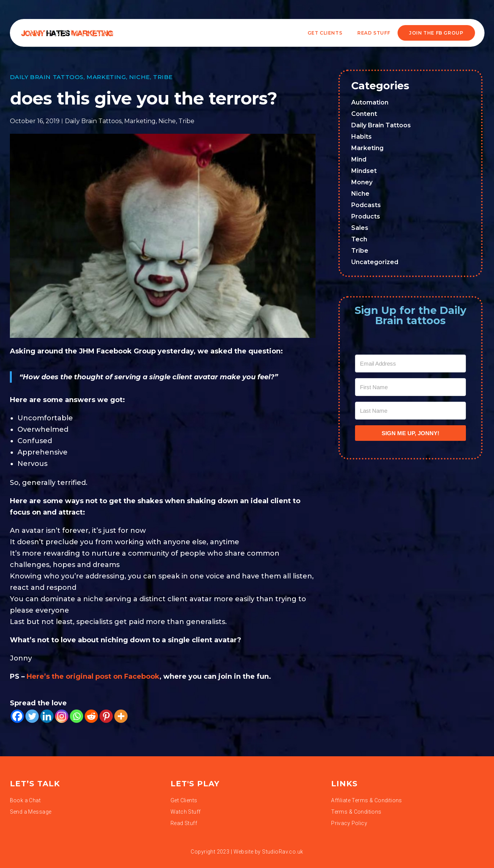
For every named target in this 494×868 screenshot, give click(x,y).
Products (366, 216)
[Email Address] (410, 364)
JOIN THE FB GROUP (436, 33)
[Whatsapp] (77, 716)
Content (364, 114)
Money (362, 182)
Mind (359, 159)
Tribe (163, 77)
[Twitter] (32, 716)
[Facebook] (17, 716)
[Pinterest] (106, 716)
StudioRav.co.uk (283, 852)
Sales (360, 228)
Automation (370, 102)
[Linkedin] (47, 716)
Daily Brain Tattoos (47, 77)
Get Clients (325, 33)
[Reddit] (91, 716)
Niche (140, 77)
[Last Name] (410, 411)
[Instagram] (62, 716)
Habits (361, 137)
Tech (359, 239)
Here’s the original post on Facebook (93, 676)
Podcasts (366, 205)
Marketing (106, 77)
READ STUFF (374, 33)
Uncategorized (375, 262)
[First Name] (410, 387)
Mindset (364, 171)
